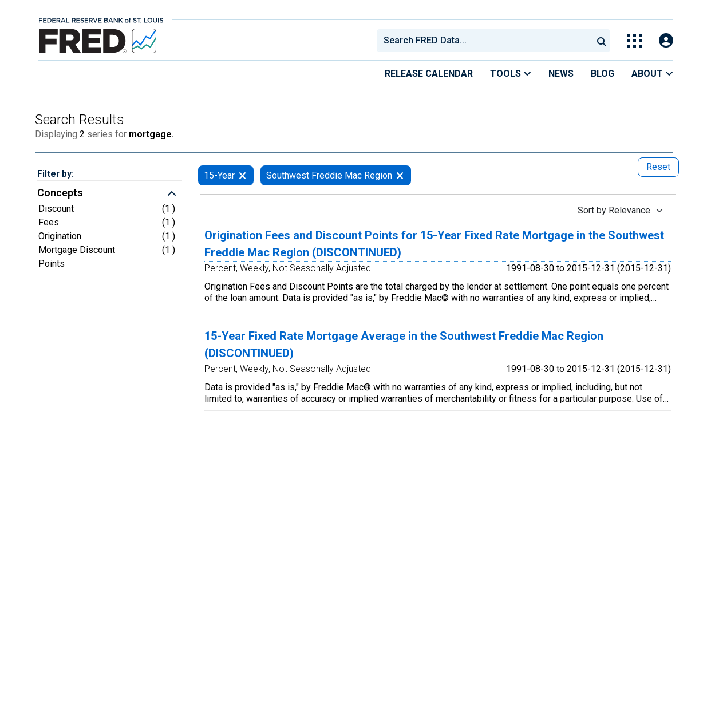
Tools (511, 74)
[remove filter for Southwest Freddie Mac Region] (400, 175)
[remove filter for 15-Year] (242, 175)
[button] (110, 194)
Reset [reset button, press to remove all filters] (658, 167)
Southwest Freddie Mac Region (329, 175)
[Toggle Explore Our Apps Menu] (635, 41)
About (652, 74)
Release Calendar (429, 74)
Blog (603, 74)
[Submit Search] (602, 41)
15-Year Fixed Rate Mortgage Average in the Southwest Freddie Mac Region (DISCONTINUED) (404, 345)
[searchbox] (487, 41)
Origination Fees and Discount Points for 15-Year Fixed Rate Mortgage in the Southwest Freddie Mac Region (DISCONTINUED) (434, 244)
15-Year (219, 175)
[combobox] (484, 41)
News (561, 74)
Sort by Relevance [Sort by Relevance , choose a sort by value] (614, 210)
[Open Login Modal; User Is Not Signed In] (666, 41)
